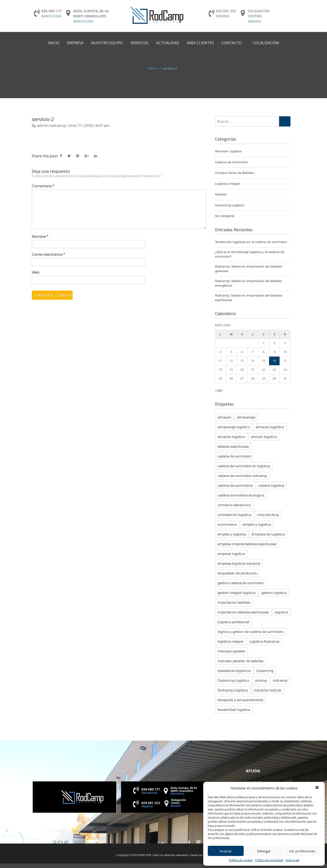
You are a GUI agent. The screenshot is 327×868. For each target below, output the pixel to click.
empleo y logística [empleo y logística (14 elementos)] (232, 534)
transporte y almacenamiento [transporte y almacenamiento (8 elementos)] (240, 700)
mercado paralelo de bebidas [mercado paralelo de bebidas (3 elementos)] (240, 661)
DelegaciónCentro (259, 16)
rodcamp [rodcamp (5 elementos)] (280, 680)
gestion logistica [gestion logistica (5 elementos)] (274, 593)
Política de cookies (241, 860)
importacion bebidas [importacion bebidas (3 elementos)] (234, 602)
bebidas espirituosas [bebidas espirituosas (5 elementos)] (233, 446)
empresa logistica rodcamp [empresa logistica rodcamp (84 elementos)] (239, 563)
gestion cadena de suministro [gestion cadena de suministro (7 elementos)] (241, 583)
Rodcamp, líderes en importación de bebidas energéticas (249, 283)
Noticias (221, 194)
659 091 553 (226, 14)
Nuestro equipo (107, 43)
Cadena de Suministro (232, 162)
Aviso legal (292, 860)
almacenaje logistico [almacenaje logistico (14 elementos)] (234, 427)
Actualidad (168, 43)
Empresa (75, 43)
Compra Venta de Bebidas (235, 173)
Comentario (43, 186)
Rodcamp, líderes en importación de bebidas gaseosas (249, 269)
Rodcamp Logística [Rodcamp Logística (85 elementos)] (233, 690)
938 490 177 (51, 14)
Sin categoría (225, 216)
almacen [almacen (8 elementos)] (224, 417)
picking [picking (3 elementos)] (261, 680)
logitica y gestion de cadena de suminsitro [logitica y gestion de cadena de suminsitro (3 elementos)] (251, 632)
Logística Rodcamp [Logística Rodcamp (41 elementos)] (264, 641)
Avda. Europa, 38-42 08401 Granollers (91, 16)
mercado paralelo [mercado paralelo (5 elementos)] (231, 651)
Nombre (40, 236)
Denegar (264, 851)
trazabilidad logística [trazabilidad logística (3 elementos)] (234, 710)
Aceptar (226, 851)
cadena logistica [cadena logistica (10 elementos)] (271, 485)
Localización (266, 43)
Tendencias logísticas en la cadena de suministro (251, 242)
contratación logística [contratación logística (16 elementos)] (234, 515)
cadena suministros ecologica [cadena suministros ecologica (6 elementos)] (241, 495)
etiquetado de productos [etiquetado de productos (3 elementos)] (237, 573)
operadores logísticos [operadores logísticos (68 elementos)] (234, 671)
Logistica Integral (228, 184)
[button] (317, 788)
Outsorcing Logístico (230, 205)
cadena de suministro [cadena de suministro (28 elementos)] (234, 456)
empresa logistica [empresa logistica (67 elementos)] (231, 554)
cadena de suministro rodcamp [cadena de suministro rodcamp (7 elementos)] (242, 476)
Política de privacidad (269, 860)
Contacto (232, 43)
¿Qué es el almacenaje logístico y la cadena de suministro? (250, 254)
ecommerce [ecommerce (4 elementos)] (227, 524)
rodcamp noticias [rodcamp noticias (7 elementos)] (267, 690)
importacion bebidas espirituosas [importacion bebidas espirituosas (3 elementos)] (243, 612)
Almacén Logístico (228, 151)
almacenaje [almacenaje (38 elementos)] (246, 417)
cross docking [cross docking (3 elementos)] (268, 515)
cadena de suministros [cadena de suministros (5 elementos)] (235, 485)
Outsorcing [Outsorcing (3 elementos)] (265, 671)
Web (36, 272)
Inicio (54, 43)
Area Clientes (200, 43)
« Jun (219, 390)
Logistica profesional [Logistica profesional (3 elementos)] (233, 622)
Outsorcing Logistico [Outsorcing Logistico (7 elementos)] (233, 680)
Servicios (140, 43)
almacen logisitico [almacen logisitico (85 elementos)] (270, 427)
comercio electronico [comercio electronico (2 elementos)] (234, 505)
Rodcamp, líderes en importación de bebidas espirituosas (249, 298)
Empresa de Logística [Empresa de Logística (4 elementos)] (268, 534)
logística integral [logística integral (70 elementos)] (230, 641)
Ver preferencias (302, 851)
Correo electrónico (48, 254)
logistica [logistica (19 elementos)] (281, 612)
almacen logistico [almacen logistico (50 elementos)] (231, 437)
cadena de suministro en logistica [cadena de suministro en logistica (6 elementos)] (244, 466)
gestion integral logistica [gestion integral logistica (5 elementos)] (237, 593)
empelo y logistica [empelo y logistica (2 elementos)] (257, 524)
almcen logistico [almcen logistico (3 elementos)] (264, 437)
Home (153, 68)
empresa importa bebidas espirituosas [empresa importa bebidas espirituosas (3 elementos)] (247, 544)
